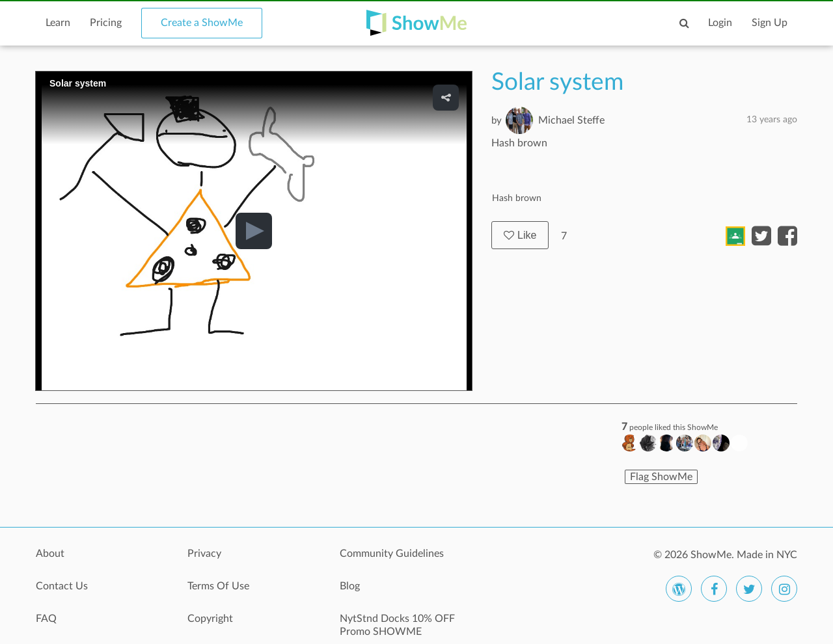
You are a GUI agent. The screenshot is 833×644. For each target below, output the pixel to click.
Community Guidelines (392, 554)
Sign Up (770, 23)
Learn (58, 23)
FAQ (46, 619)
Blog (350, 586)
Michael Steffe (571, 120)
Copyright (210, 619)
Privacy (204, 554)
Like (520, 235)
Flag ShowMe (661, 477)
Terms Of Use (218, 586)
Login (720, 23)
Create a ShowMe (202, 23)
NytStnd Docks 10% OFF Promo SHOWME (397, 625)
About (50, 554)
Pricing (106, 23)
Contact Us (62, 586)
